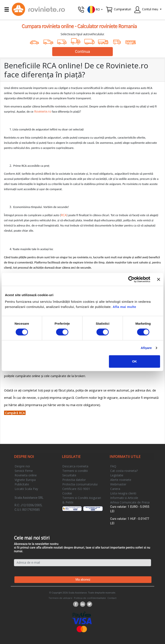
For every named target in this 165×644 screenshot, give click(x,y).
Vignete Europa (25, 480)
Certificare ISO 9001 (76, 489)
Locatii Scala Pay (26, 489)
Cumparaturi (122, 9)
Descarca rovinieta (75, 466)
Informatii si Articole (124, 498)
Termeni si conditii (75, 471)
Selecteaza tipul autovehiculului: (82, 34)
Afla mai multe (124, 307)
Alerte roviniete (121, 480)
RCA (64, 215)
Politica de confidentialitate (90, 598)
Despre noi (22, 466)
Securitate (69, 475)
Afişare (146, 348)
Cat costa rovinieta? (124, 471)
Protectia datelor (74, 480)
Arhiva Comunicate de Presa (130, 502)
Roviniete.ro (43, 111)
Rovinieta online (26, 475)
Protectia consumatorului (80, 484)
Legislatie (117, 475)
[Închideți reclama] (159, 279)
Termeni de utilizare (60, 598)
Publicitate (22, 484)
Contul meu (150, 9)
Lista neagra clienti (123, 493)
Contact (112, 598)
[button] (95, 9)
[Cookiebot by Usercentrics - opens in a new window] (131, 279)
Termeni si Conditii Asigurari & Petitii (82, 500)
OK (135, 361)
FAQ (113, 466)
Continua (82, 52)
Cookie (67, 493)
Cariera (115, 489)
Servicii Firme (24, 471)
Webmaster (118, 484)
